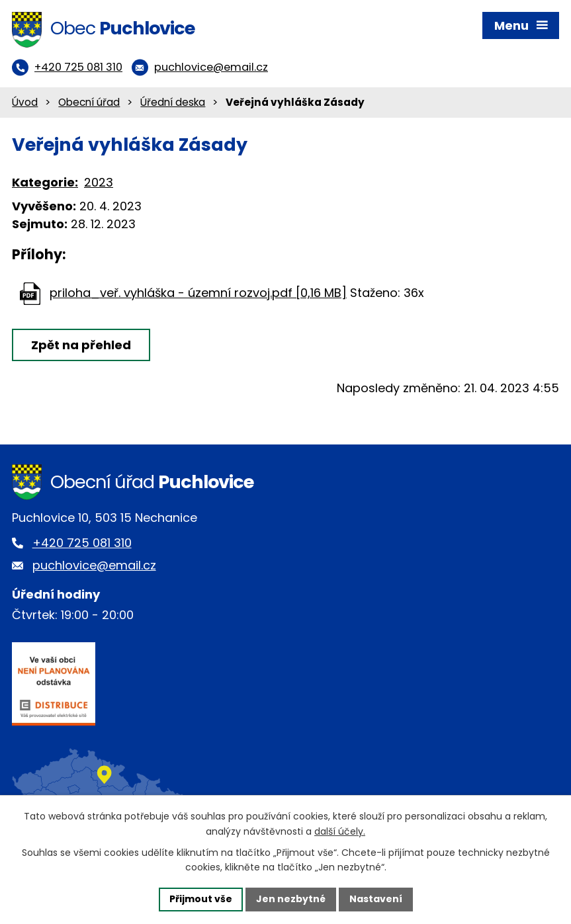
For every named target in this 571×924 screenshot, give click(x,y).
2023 (99, 182)
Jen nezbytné (291, 899)
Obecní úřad (89, 102)
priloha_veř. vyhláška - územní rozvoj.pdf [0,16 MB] (198, 293)
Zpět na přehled (81, 345)
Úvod (25, 102)
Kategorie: (45, 182)
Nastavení (376, 899)
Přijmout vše (201, 899)
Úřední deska (173, 102)
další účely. (340, 831)
